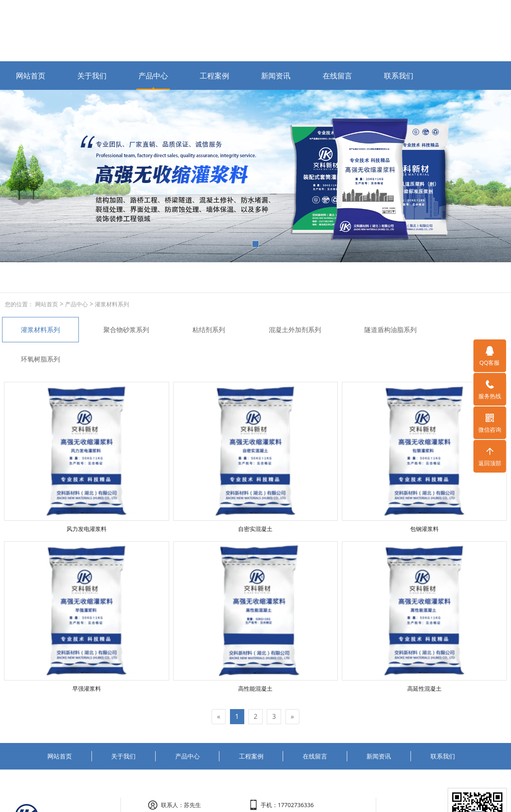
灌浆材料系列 (111, 304)
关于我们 (92, 76)
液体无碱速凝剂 (194, 277)
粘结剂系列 (209, 330)
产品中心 (153, 76)
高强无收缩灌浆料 (56, 277)
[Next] (292, 717)
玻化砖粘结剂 (150, 277)
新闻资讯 (276, 76)
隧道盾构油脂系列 (391, 330)
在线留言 (337, 76)
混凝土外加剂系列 (295, 330)
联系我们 (399, 76)
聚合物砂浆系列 (126, 330)
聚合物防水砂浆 (106, 277)
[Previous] (219, 717)
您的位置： (19, 304)
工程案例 (214, 76)
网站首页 (31, 76)
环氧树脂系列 (40, 359)
